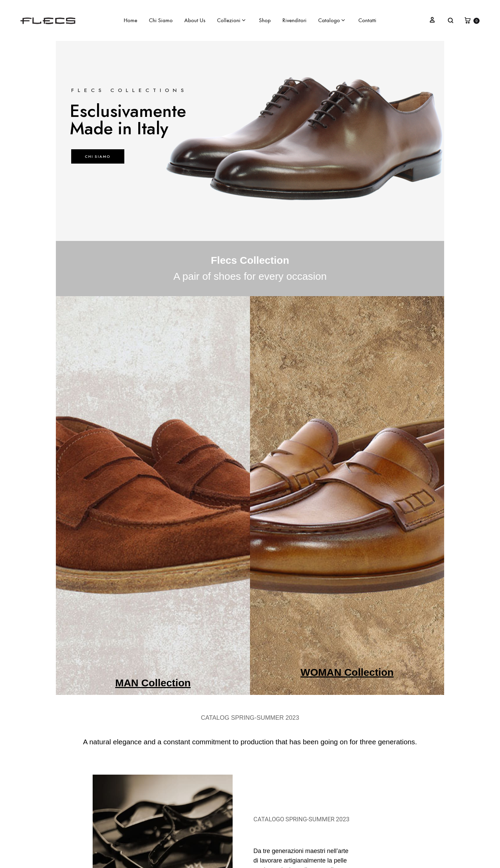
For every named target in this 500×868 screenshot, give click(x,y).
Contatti (367, 20)
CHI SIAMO (98, 156)
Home (130, 20)
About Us (195, 20)
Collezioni (231, 20)
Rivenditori (294, 20)
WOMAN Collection (347, 672)
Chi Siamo (161, 20)
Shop (265, 20)
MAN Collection (153, 683)
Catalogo (332, 20)
